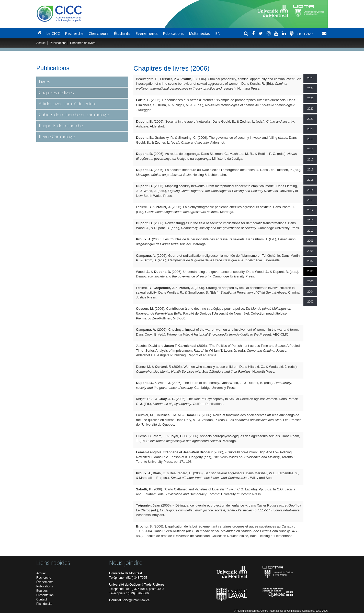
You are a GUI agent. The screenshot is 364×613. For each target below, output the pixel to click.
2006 (310, 271)
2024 (310, 88)
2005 (310, 281)
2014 (310, 190)
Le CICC (53, 33)
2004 (310, 292)
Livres (44, 82)
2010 (310, 231)
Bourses (42, 591)
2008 (310, 251)
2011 (310, 220)
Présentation (45, 595)
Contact (42, 599)
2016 (310, 169)
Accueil (41, 43)
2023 (310, 98)
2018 (310, 149)
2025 (310, 78)
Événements (147, 33)
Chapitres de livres (56, 93)
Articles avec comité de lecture (68, 104)
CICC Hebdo (306, 34)
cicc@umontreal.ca (136, 600)
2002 (310, 302)
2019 (310, 139)
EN (218, 33)
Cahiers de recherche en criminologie (74, 115)
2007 (310, 261)
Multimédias (200, 33)
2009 (310, 241)
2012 (310, 210)
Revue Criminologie (57, 137)
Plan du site (44, 604)
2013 (310, 200)
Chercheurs (99, 33)
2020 (310, 129)
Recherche (74, 33)
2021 (310, 119)
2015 (310, 180)
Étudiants (122, 33)
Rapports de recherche (61, 126)
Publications (173, 33)
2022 (310, 109)
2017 (310, 159)
